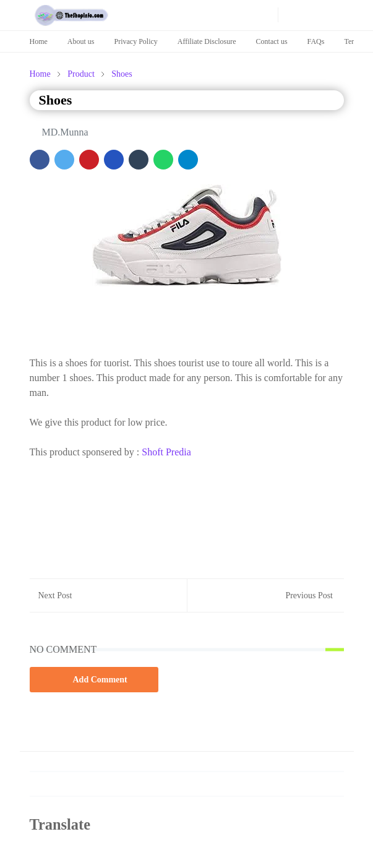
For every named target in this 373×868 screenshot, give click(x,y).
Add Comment (94, 679)
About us (81, 41)
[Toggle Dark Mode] (291, 15)
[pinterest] (226, 15)
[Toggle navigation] (333, 15)
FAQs (316, 41)
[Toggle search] (312, 15)
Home (39, 41)
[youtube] (206, 15)
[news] (246, 15)
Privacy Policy (136, 41)
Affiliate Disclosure (207, 41)
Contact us (272, 41)
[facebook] (186, 15)
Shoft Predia (166, 452)
